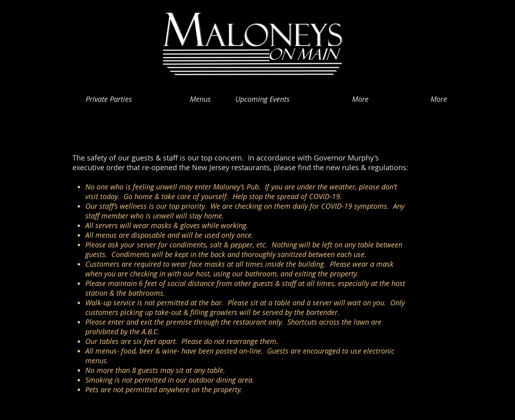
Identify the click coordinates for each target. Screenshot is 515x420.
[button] (179, 96)
